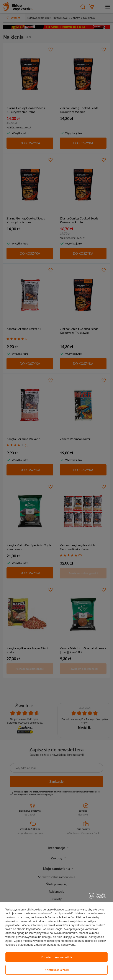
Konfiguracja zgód (57, 970)
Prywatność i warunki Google (44, 929)
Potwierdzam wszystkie (56, 957)
